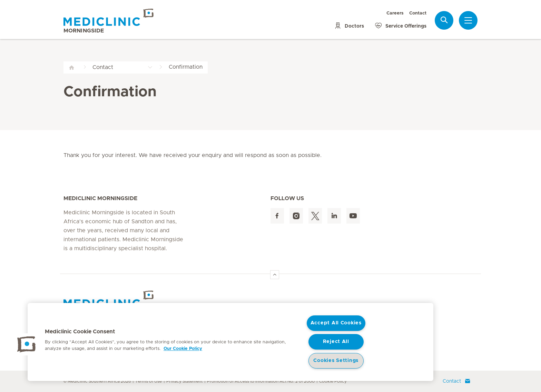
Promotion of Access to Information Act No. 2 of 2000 (261, 381)
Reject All (336, 342)
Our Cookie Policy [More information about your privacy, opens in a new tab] (183, 349)
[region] (230, 342)
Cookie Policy (333, 381)
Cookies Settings (336, 361)
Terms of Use (149, 381)
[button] (27, 344)
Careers (395, 13)
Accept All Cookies (336, 323)
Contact (418, 13)
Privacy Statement (184, 381)
